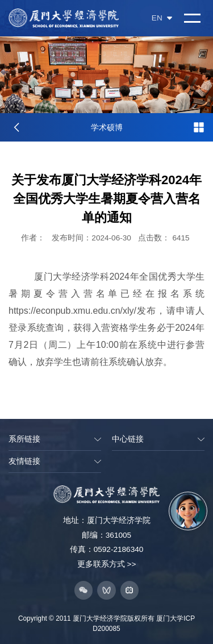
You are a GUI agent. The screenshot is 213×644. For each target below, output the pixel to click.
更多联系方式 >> (107, 564)
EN (162, 18)
